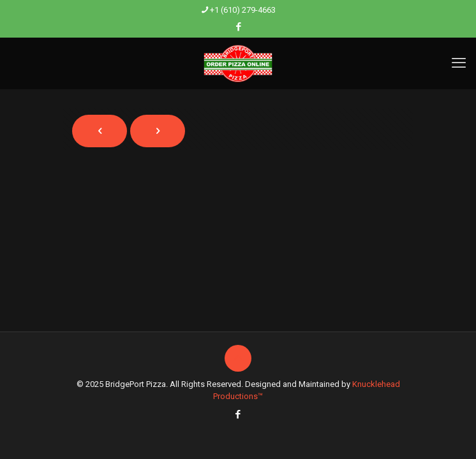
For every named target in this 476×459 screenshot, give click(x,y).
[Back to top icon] (238, 358)
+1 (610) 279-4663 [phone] (243, 10)
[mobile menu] (459, 63)
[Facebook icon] (238, 27)
